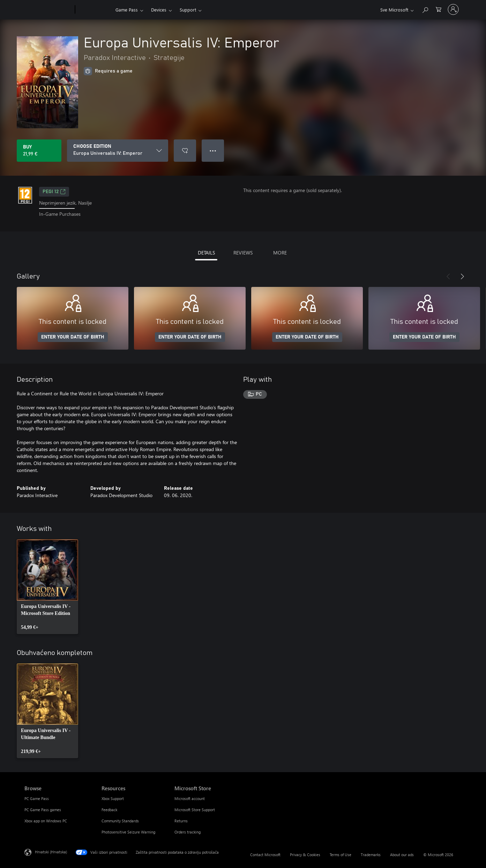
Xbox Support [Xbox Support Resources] (113, 798)
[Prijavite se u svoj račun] (453, 9)
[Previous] (448, 276)
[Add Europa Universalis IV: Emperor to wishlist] (185, 151)
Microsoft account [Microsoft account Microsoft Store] (190, 798)
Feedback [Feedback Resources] (109, 810)
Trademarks (371, 855)
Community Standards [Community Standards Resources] (120, 821)
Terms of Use (341, 855)
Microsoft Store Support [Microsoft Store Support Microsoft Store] (195, 810)
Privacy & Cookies (305, 855)
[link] (47, 587)
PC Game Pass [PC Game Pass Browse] (37, 798)
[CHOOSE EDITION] (118, 151)
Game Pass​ (127, 10)
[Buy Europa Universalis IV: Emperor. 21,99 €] (39, 151)
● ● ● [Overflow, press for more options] (213, 150)
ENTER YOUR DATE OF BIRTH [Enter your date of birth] (73, 337)
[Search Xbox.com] (425, 9)
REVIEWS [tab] (243, 253)
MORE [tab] (280, 253)
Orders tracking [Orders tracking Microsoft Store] (188, 832)
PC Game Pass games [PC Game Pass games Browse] (43, 810)
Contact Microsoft (265, 855)
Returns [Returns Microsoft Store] (181, 821)
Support (188, 10)
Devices (159, 10)
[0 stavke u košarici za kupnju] (439, 9)
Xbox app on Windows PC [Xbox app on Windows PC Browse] (46, 821)
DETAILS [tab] (206, 253)
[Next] (462, 276)
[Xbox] (94, 10)
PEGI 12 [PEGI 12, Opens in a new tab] (54, 192)
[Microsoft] (48, 10)
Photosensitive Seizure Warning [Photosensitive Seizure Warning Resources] (128, 832)
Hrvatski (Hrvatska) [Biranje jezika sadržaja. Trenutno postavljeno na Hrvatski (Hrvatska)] (51, 851)
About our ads (402, 855)
